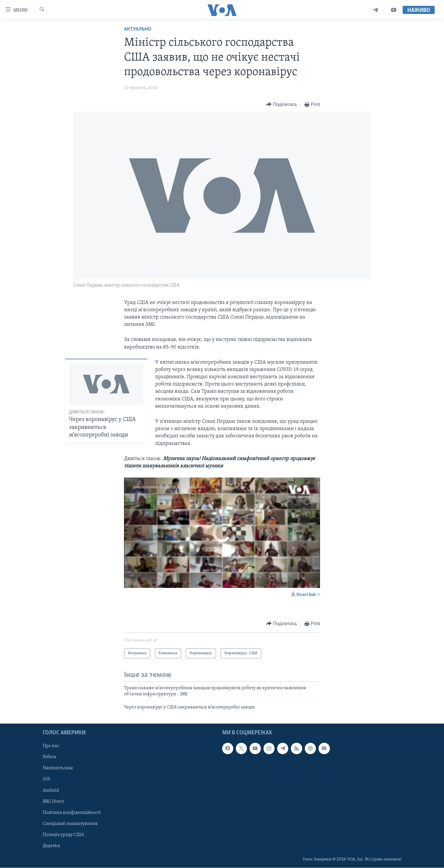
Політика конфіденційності (72, 813)
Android (51, 791)
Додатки (52, 846)
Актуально (138, 29)
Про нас (51, 746)
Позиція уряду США (63, 835)
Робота (50, 757)
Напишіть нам (58, 768)
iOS (46, 779)
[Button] (282, 105)
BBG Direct (53, 802)
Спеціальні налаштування (70, 824)
